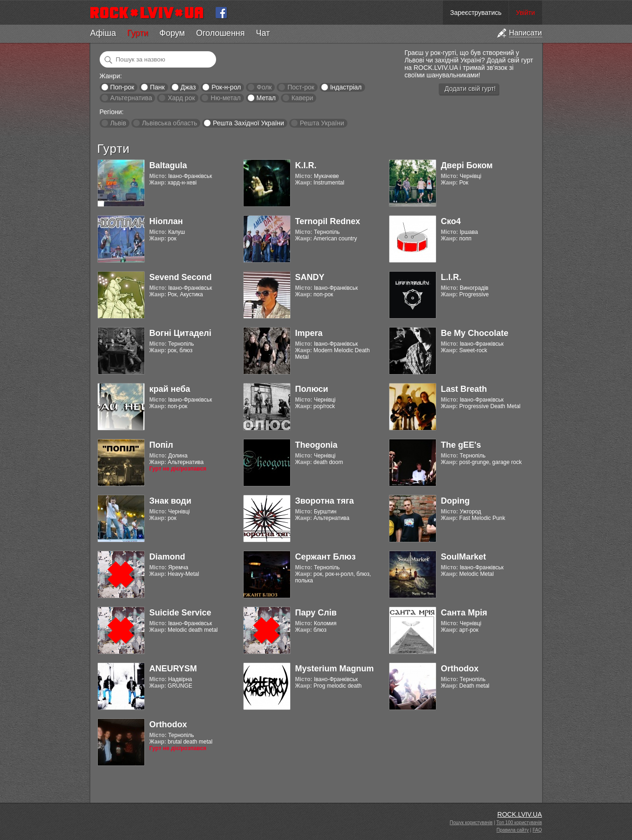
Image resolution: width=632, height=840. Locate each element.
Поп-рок (122, 87)
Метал (266, 98)
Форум (172, 33)
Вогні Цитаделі (180, 333)
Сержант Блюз (326, 557)
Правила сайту (513, 830)
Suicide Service (180, 613)
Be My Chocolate (475, 333)
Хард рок (181, 98)
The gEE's (461, 445)
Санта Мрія (464, 613)
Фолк (264, 87)
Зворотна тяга (325, 501)
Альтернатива (131, 98)
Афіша (103, 33)
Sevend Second (181, 277)
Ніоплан (166, 221)
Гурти (138, 33)
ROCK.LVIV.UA (520, 814)
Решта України (322, 123)
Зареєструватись (476, 13)
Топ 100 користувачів (519, 823)
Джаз (188, 87)
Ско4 (451, 221)
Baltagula (168, 165)
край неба (170, 389)
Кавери (302, 98)
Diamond (167, 557)
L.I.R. (451, 277)
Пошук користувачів (471, 823)
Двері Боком (467, 165)
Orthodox (460, 669)
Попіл (161, 445)
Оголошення (221, 33)
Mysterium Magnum (335, 669)
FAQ (537, 830)
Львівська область (170, 123)
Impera (309, 333)
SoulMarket (464, 557)
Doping (455, 501)
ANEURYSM (173, 669)
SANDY (310, 277)
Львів (118, 123)
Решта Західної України (248, 123)
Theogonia (316, 445)
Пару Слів (316, 613)
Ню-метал (225, 98)
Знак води (170, 501)
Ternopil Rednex (328, 221)
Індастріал (346, 87)
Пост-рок (301, 87)
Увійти (526, 13)
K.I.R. (306, 165)
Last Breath (464, 389)
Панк (157, 87)
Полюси (312, 389)
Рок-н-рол (226, 87)
